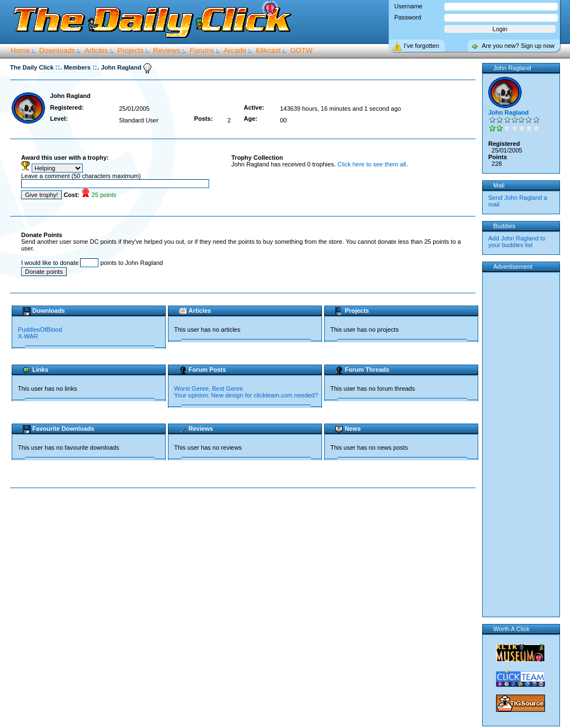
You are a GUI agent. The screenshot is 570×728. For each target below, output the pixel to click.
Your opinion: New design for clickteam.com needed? (246, 395)
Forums (202, 50)
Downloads (57, 50)
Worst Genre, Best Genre (209, 388)
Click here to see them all (372, 164)
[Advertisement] (245, 524)
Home (20, 50)
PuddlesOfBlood (40, 329)
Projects (130, 50)
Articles (96, 50)
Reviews (167, 50)
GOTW (301, 50)
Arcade (235, 50)
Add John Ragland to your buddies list (517, 242)
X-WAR (28, 336)
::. (58, 67)
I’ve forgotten (422, 46)
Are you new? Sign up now (518, 46)
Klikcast (268, 50)
